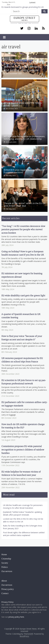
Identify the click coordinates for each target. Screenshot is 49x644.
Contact (5, 593)
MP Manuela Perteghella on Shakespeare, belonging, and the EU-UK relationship (24, 137)
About (4, 581)
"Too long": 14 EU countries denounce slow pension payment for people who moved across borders (23, 229)
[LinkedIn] (36, 29)
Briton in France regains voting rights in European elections (23, 171)
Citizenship (6, 558)
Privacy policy (8, 589)
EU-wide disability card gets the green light (23, 295)
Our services (7, 571)
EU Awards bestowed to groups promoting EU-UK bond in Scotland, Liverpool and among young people (22, 65)
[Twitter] (22, 29)
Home (4, 554)
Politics (5, 567)
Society (5, 563)
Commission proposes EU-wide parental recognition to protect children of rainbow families (23, 449)
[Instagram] (29, 29)
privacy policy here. (16, 617)
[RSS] (43, 29)
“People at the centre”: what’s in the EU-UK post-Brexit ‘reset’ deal (25, 204)
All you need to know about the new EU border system (23, 104)
